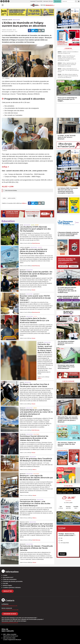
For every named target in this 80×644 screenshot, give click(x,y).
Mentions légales (8, 585)
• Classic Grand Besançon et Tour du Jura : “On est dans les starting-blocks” (68, 70)
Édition (43, 5)
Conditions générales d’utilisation (12, 588)
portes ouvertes (12, 198)
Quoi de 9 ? (36, 294)
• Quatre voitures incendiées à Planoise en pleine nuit (68, 52)
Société (40, 247)
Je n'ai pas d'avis (65, 543)
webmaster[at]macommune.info (10, 623)
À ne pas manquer (68, 381)
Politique (36, 434)
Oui (61, 538)
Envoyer (62, 554)
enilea (4, 198)
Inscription (63, 266)
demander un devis (10, 614)
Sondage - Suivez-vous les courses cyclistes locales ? (67, 535)
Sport (37, 225)
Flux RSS (6, 583)
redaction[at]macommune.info (9, 606)
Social (35, 316)
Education (16, 20)
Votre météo (68, 486)
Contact (5, 575)
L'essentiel (68, 48)
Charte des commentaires (10, 579)
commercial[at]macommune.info (10, 610)
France (22, 382)
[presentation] (48, 75)
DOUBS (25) (23, 316)
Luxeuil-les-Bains (25, 247)
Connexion (74, 266)
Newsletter (8, 591)
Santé (33, 225)
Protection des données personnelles (13, 581)
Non (62, 540)
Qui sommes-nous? (8, 577)
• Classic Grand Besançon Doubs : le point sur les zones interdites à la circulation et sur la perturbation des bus (67, 58)
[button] (76, 1)
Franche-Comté (7, 20)
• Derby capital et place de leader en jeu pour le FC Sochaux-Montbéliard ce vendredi (67, 65)
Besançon (23, 270)
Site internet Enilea (10, 191)
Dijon (21, 225)
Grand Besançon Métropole (28, 500)
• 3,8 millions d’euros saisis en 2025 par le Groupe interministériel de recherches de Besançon (68, 76)
